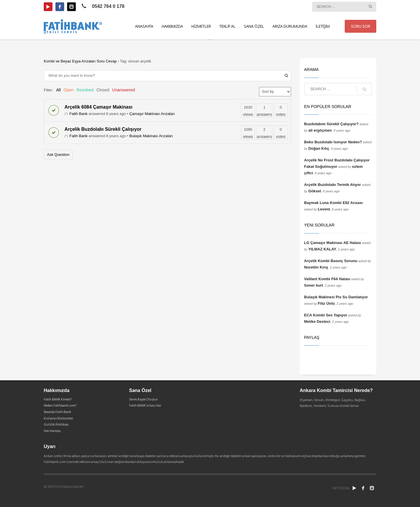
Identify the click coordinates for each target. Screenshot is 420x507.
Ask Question (58, 155)
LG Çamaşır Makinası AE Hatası (333, 243)
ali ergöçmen (320, 130)
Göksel (315, 191)
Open (69, 90)
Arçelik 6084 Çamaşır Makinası (98, 107)
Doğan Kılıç (319, 148)
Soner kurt (314, 285)
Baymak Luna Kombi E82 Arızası (334, 203)
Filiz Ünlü (326, 303)
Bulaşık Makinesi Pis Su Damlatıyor (336, 297)
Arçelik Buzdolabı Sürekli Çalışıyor (103, 129)
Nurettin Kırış (316, 267)
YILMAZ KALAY (322, 249)
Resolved (85, 90)
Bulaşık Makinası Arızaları (151, 136)
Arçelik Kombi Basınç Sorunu (331, 261)
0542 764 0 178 (108, 6)
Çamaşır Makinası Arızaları (152, 114)
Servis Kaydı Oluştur (143, 399)
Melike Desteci (317, 322)
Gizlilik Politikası (56, 424)
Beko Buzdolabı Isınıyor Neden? (333, 142)
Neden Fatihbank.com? (60, 405)
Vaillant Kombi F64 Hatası (327, 279)
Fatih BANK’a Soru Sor (145, 405)
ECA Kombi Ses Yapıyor (326, 315)
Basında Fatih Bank (57, 412)
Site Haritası (52, 431)
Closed (103, 90)
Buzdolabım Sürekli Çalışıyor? (331, 124)
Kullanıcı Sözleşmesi (58, 418)
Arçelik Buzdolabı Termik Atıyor (333, 185)
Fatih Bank (76, 114)
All (59, 90)
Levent (324, 209)
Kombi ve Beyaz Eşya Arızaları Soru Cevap (80, 61)
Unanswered (124, 90)
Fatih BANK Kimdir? (58, 399)
